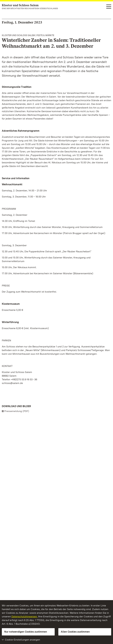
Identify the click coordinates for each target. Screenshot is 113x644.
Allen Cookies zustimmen (75, 632)
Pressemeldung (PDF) (17, 411)
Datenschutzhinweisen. (25, 617)
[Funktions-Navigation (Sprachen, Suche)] (109, 7)
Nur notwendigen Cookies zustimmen (26, 632)
